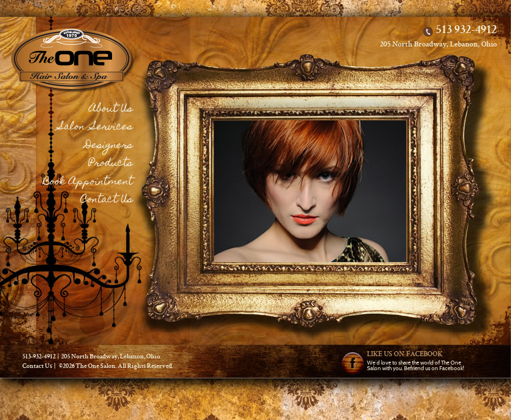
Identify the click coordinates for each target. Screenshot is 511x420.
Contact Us (107, 200)
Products (111, 164)
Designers (109, 146)
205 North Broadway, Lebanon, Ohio (438, 45)
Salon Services (96, 127)
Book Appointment (88, 182)
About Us (111, 109)
